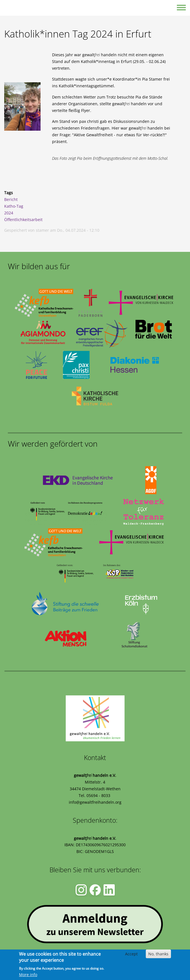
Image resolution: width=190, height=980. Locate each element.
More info (28, 975)
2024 (9, 213)
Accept (131, 954)
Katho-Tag (14, 206)
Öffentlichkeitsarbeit (23, 220)
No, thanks (158, 954)
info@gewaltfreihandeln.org (95, 802)
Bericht (11, 199)
